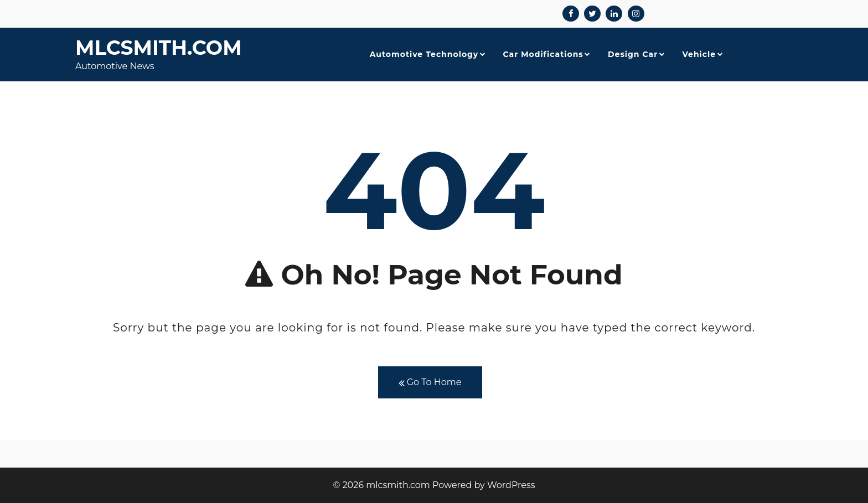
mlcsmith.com (159, 48)
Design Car (633, 54)
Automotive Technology (424, 54)
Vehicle (699, 54)
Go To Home (430, 383)
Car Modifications (543, 54)
